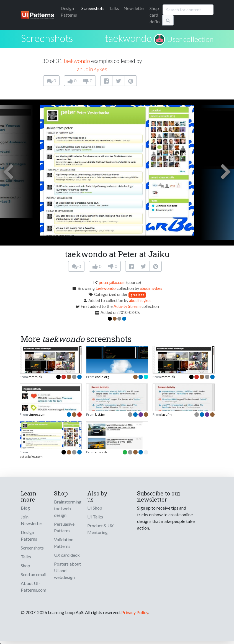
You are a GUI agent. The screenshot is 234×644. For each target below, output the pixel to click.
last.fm (100, 414)
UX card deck (67, 555)
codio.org (102, 377)
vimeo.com (37, 414)
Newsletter (134, 8)
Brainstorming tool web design (68, 508)
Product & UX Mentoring (100, 529)
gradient (137, 295)
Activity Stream (127, 306)
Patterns (69, 11)
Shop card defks (155, 15)
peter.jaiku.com (112, 283)
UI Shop (95, 508)
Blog (25, 508)
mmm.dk (35, 377)
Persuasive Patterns (64, 527)
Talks (114, 8)
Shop (25, 565)
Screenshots (93, 8)
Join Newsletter (32, 520)
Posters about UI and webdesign (67, 570)
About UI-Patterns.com (34, 586)
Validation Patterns (64, 543)
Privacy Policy (135, 612)
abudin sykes (92, 69)
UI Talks (95, 517)
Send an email (34, 574)
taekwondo (128, 38)
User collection (190, 39)
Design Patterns (29, 536)
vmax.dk (101, 452)
